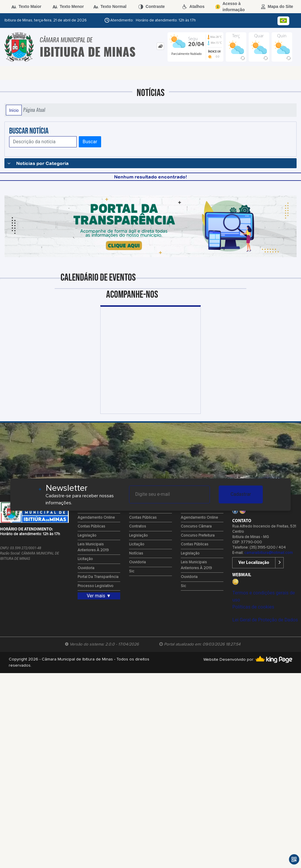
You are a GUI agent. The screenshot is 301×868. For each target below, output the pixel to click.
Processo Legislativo (96, 586)
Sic (132, 571)
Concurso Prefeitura (198, 536)
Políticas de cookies (253, 607)
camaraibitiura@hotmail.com (269, 553)
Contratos (138, 526)
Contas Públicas (91, 526)
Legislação (87, 536)
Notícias (136, 553)
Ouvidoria (86, 568)
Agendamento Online (96, 518)
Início (14, 110)
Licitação (85, 559)
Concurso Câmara (196, 526)
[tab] (160, 46)
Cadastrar (241, 494)
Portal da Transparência (98, 577)
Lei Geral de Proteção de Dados (265, 620)
